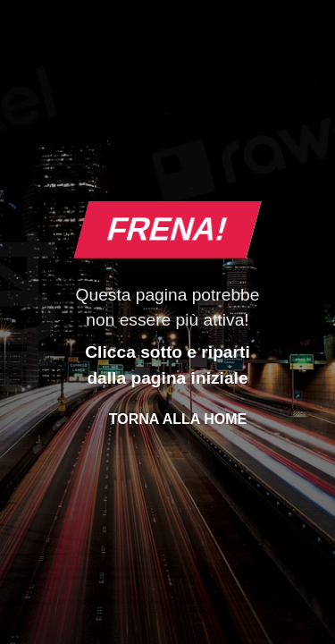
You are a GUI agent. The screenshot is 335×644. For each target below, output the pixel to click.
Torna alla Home (178, 419)
